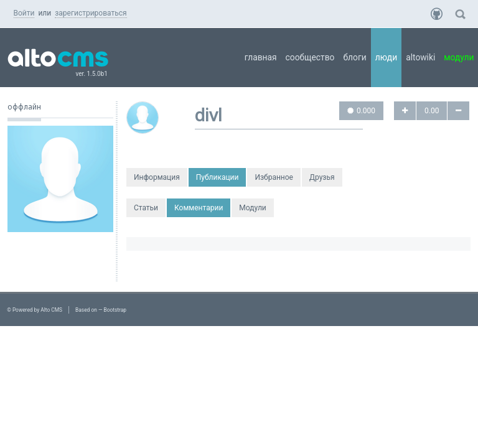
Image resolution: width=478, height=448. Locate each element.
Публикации (218, 177)
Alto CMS (51, 310)
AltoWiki (420, 57)
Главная (261, 57)
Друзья (322, 177)
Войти (24, 13)
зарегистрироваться (91, 13)
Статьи (146, 208)
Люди (386, 57)
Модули (252, 208)
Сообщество (310, 57)
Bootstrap (115, 310)
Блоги (354, 57)
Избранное (274, 177)
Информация (157, 177)
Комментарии (199, 208)
